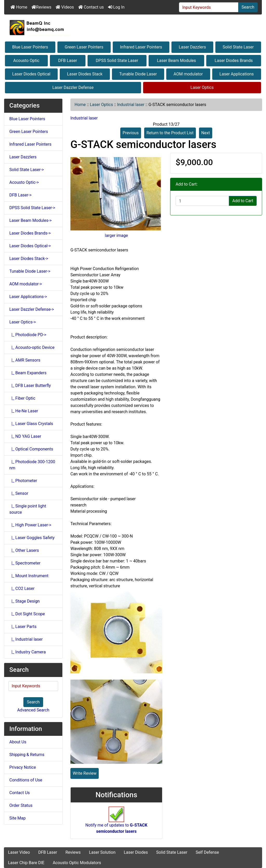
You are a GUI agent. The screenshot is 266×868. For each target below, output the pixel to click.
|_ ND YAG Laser (25, 436)
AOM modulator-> (26, 284)
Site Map (18, 818)
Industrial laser (131, 105)
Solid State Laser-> (27, 170)
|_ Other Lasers (24, 550)
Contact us (91, 7)
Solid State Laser (238, 47)
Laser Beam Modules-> (31, 220)
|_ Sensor (19, 493)
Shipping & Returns (27, 755)
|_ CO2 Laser (22, 588)
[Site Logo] (133, 27)
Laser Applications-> (28, 297)
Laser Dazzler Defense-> (32, 309)
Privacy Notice (23, 767)
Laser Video (19, 852)
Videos (65, 7)
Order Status (21, 805)
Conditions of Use (26, 780)
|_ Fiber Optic (22, 398)
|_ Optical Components (31, 449)
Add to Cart (243, 201)
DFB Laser (68, 61)
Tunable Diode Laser (138, 74)
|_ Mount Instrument (29, 576)
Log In (116, 7)
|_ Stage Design (25, 601)
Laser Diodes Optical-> (30, 246)
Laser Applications (237, 74)
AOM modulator (188, 74)
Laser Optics (202, 87)
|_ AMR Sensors (25, 360)
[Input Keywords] (209, 7)
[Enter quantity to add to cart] (202, 201)
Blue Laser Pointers (30, 47)
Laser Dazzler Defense (73, 87)
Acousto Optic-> (24, 182)
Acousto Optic (26, 61)
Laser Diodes (136, 852)
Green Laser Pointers (84, 47)
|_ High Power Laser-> (30, 525)
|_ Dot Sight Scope (27, 614)
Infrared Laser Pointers (141, 47)
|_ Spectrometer (25, 563)
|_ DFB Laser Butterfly (30, 386)
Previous (131, 133)
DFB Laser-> (21, 195)
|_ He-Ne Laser (24, 411)
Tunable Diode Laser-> (30, 271)
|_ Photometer (23, 481)
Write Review (85, 773)
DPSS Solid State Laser (117, 61)
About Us (18, 742)
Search (248, 7)
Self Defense (207, 852)
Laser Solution (102, 852)
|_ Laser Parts (23, 627)
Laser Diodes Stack (85, 74)
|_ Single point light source (28, 509)
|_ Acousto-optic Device (32, 347)
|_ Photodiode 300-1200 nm (32, 465)
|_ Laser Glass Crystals (31, 424)
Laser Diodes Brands (234, 61)
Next (206, 133)
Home (19, 7)
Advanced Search (33, 710)
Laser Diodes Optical (31, 74)
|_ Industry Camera (28, 652)
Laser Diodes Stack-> (29, 259)
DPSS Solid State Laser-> (32, 208)
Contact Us (20, 793)
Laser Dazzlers (192, 47)
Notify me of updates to (117, 823)
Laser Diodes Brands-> (30, 233)
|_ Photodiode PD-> (28, 335)
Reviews (41, 7)
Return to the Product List (170, 133)
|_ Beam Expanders (28, 373)
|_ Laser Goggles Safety (32, 538)
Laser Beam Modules (176, 61)
